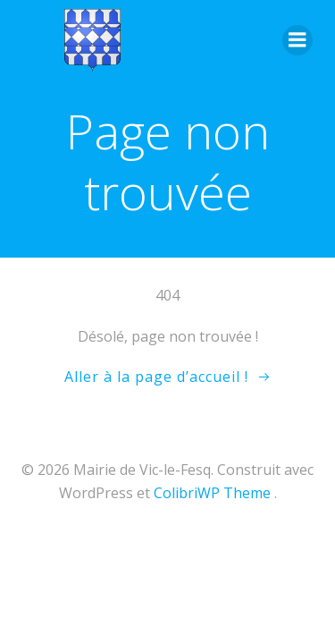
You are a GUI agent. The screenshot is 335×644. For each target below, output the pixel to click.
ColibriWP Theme (212, 493)
